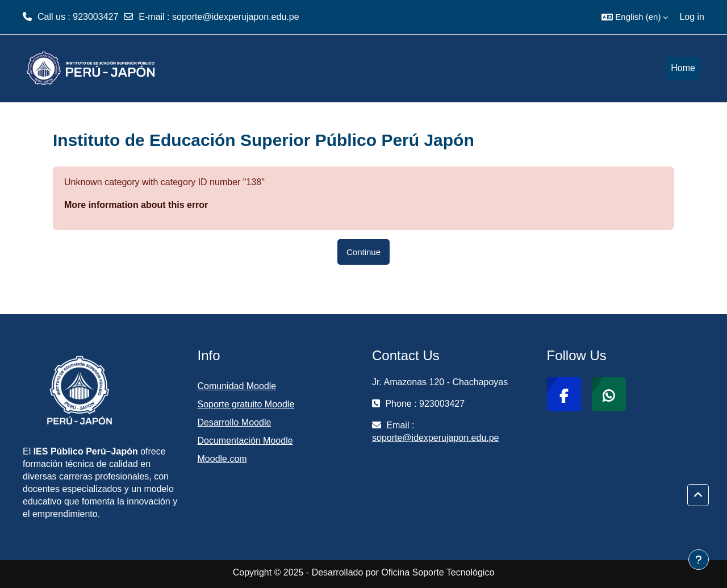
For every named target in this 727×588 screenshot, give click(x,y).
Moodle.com (222, 459)
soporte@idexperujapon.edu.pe (236, 17)
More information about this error (136, 205)
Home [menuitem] (683, 68)
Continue (363, 252)
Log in (692, 17)
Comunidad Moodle (237, 386)
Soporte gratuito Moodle (246, 404)
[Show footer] (699, 560)
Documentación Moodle (245, 441)
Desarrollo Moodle (235, 422)
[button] (635, 17)
